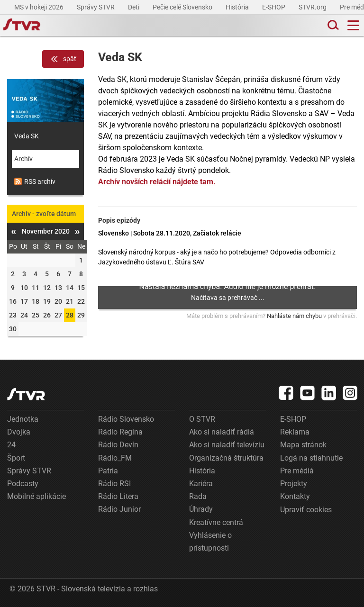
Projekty (294, 484)
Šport (16, 458)
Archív (23, 159)
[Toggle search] (332, 25)
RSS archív (35, 181)
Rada (198, 496)
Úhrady (201, 509)
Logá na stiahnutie (311, 458)
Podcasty (23, 484)
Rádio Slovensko (126, 419)
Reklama (295, 432)
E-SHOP (274, 7)
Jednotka (23, 419)
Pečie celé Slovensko (183, 7)
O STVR (202, 419)
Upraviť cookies (306, 510)
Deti (134, 7)
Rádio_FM (115, 458)
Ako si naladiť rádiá (222, 432)
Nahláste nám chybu (294, 316)
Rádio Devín (118, 445)
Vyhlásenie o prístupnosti (210, 542)
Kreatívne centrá (216, 522)
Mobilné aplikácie (36, 496)
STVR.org (313, 7)
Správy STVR (96, 7)
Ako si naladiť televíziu (227, 445)
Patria (108, 471)
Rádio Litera (118, 496)
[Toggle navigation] (353, 25)
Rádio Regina (120, 432)
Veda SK (27, 136)
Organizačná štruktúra (226, 458)
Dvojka (19, 432)
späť (63, 59)
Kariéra (201, 484)
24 (11, 445)
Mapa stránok (303, 445)
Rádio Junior (119, 509)
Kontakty (295, 496)
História (238, 7)
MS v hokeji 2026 (40, 7)
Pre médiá (297, 471)
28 (70, 315)
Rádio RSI (114, 484)
